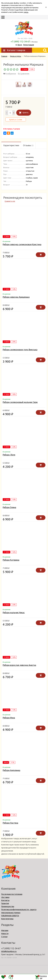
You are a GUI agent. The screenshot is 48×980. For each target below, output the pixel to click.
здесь (26, 12)
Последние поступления (12, 894)
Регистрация (29, 45)
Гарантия (5, 903)
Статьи (4, 937)
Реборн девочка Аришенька (16, 297)
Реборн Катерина (11, 560)
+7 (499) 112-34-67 (20, 41)
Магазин (5, 930)
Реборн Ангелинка (11, 770)
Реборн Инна (9, 718)
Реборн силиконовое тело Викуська (20, 350)
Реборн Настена (10, 823)
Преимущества (8, 906)
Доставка (5, 897)
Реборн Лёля (9, 455)
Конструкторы (7, 919)
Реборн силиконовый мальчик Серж (20, 402)
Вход (20, 45)
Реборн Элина (9, 507)
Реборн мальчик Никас (14, 613)
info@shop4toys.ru (9, 951)
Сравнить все (10, 201)
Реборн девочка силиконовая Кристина (22, 244)
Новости (5, 934)
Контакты (5, 900)
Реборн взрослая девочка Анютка (19, 665)
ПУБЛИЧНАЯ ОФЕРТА (10, 916)
